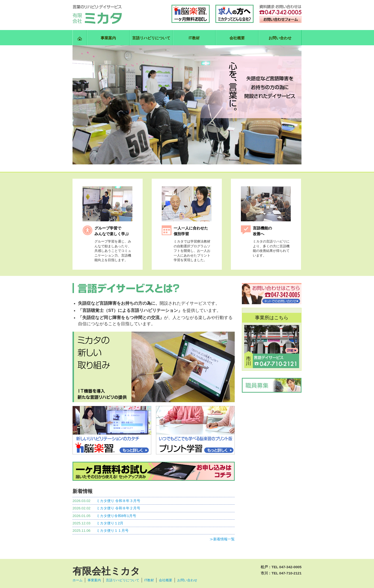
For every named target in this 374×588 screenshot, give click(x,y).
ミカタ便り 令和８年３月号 (118, 501)
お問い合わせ (280, 38)
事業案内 (108, 38)
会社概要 (237, 38)
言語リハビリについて (151, 38)
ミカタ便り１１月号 (112, 530)
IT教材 (194, 38)
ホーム (78, 580)
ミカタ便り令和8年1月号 (116, 516)
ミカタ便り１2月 (110, 523)
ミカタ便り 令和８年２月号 (118, 508)
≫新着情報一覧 (222, 539)
